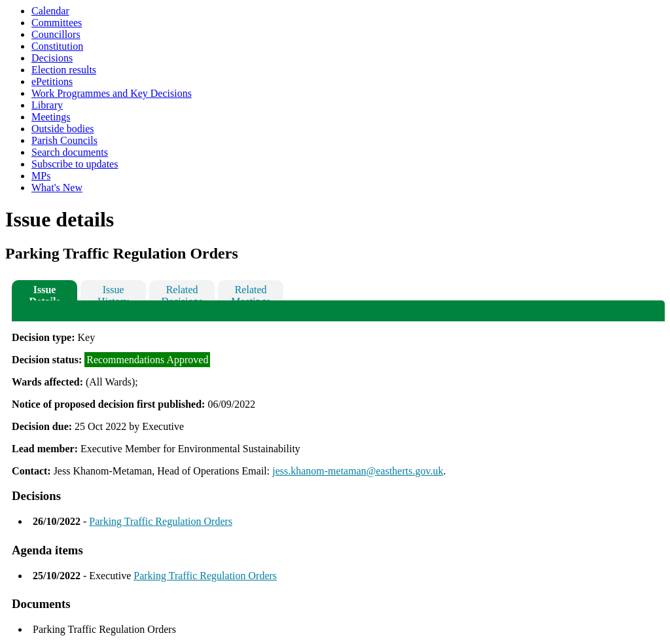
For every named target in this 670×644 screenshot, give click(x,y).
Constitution (57, 46)
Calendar (50, 11)
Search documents (70, 152)
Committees (57, 23)
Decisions (52, 58)
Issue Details (45, 292)
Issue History (113, 292)
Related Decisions (182, 292)
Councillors (56, 34)
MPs (41, 176)
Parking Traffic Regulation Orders (161, 521)
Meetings (51, 117)
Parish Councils (64, 140)
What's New (57, 188)
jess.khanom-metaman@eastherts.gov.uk (358, 471)
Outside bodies (63, 129)
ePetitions (52, 81)
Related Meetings (251, 292)
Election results (64, 70)
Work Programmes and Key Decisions (112, 93)
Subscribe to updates (75, 164)
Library (47, 105)
